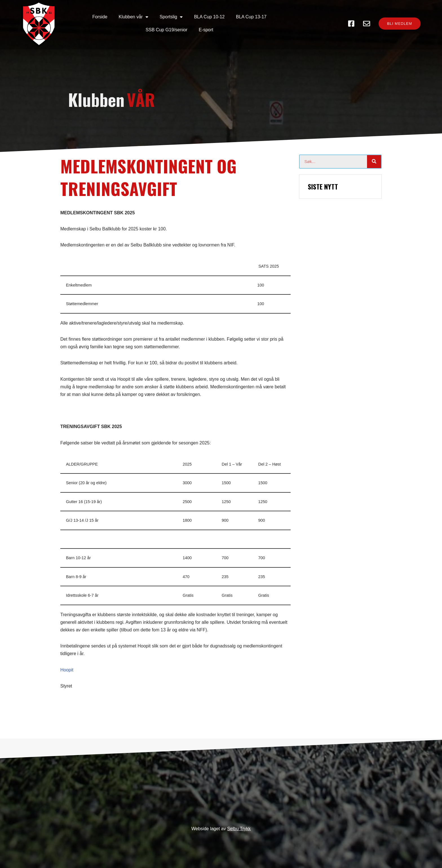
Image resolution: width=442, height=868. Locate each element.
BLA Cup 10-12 (172, 17)
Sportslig (133, 17)
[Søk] (374, 158)
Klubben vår (96, 17)
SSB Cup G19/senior (261, 17)
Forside (62, 17)
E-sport (300, 17)
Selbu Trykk (239, 828)
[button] (396, 18)
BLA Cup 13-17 (214, 17)
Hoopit (67, 666)
